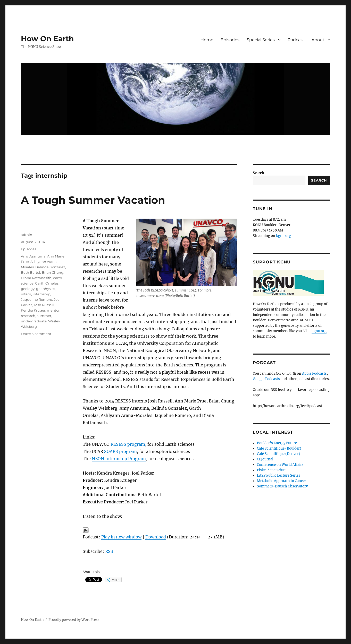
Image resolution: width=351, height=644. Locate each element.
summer (44, 316)
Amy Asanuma (33, 256)
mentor (53, 310)
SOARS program (120, 451)
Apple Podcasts (314, 373)
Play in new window (121, 537)
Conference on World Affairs (280, 465)
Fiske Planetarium (272, 470)
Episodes (230, 40)
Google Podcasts (266, 379)
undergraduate (34, 321)
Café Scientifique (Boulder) (279, 448)
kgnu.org (283, 236)
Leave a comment (36, 334)
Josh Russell (44, 305)
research (28, 316)
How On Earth (47, 39)
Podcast (296, 40)
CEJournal (265, 459)
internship (41, 294)
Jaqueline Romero (36, 299)
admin (27, 235)
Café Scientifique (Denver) (279, 454)
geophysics (45, 289)
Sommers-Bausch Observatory (282, 486)
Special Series (261, 40)
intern (26, 294)
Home (207, 40)
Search (258, 173)
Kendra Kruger (33, 310)
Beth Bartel (31, 272)
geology (28, 289)
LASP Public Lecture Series (279, 475)
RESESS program (128, 444)
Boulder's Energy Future (277, 443)
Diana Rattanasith (36, 278)
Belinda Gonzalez (50, 267)
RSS (109, 551)
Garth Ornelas (47, 283)
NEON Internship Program (119, 459)
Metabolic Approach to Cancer (282, 481)
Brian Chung (53, 272)
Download (156, 537)
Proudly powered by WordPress (74, 620)
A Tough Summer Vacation (93, 200)
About (318, 40)
